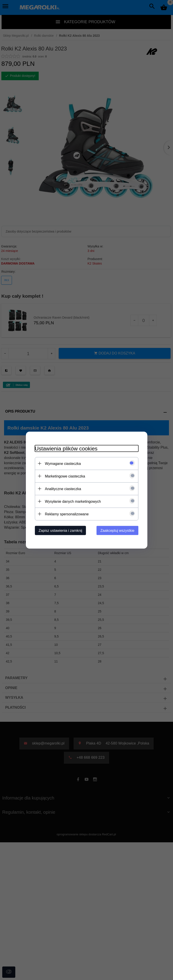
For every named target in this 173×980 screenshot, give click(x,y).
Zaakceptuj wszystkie (117, 530)
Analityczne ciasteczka (63, 489)
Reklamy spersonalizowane (67, 514)
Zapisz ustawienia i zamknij (61, 530)
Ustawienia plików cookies (66, 448)
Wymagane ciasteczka (63, 463)
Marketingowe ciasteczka (65, 476)
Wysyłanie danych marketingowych (73, 501)
